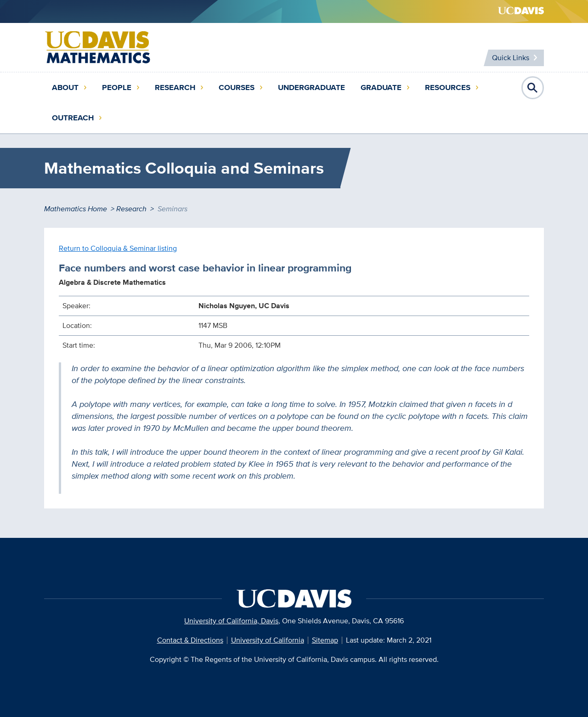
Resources (448, 88)
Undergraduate (311, 88)
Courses (237, 88)
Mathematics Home (76, 209)
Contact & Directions (190, 640)
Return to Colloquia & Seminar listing (118, 248)
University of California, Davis (231, 621)
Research (175, 88)
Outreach (73, 118)
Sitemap (325, 640)
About (65, 88)
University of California (268, 640)
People (117, 88)
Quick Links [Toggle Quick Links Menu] (511, 58)
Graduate (381, 88)
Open (533, 88)
